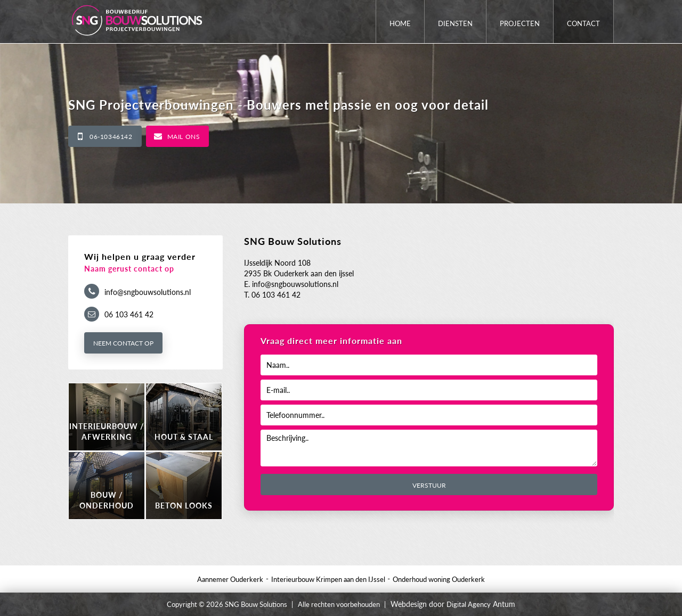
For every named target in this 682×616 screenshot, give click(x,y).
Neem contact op (123, 343)
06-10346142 (111, 137)
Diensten (455, 23)
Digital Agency (469, 604)
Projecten (520, 23)
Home (400, 23)
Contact (583, 23)
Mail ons (184, 137)
